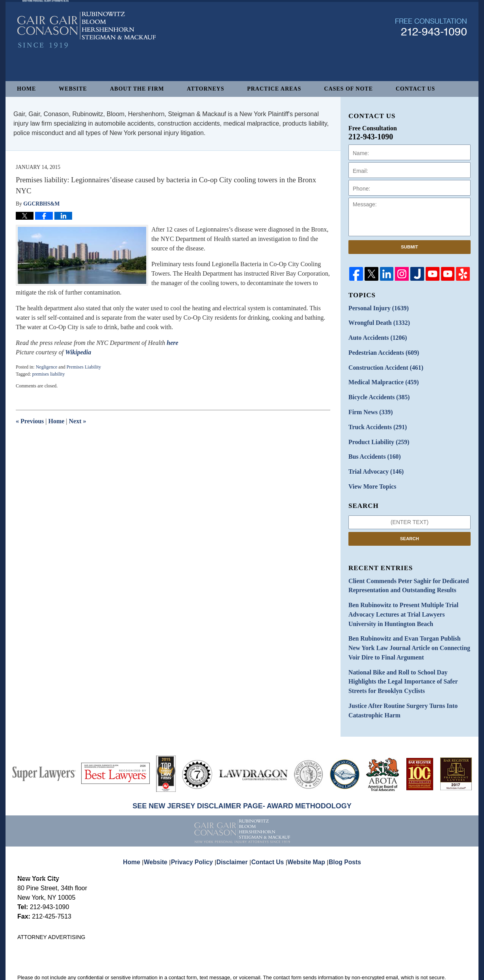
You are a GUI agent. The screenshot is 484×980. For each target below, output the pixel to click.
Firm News (368, 404)
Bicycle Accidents (376, 390)
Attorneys (206, 89)
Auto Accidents (374, 335)
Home (26, 89)
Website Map (305, 828)
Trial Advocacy (373, 459)
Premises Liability (84, 367)
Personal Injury (375, 308)
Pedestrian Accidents (380, 349)
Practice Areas (274, 89)
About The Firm (137, 89)
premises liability (48, 374)
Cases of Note (348, 89)
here (172, 343)
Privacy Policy (198, 828)
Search (410, 524)
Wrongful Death (376, 321)
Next (78, 421)
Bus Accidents (371, 446)
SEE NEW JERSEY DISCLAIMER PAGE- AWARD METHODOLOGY (242, 778)
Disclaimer (235, 828)
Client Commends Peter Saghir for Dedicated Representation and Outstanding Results (402, 571)
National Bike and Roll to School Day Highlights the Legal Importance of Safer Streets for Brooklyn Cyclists (408, 657)
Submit (410, 247)
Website (73, 89)
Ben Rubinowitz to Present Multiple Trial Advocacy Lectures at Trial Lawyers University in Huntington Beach (409, 597)
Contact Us (415, 89)
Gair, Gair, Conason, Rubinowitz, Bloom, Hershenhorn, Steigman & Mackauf (147, 970)
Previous (30, 421)
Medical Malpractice (380, 377)
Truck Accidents (374, 418)
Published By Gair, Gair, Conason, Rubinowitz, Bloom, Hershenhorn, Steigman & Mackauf (431, 53)
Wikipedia (78, 352)
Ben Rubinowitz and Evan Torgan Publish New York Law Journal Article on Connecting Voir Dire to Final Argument (408, 627)
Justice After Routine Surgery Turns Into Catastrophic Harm (397, 684)
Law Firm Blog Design (429, 971)
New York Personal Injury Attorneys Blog (87, 56)
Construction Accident (382, 363)
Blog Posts (340, 828)
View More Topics (370, 473)
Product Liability (375, 432)
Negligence (47, 367)
